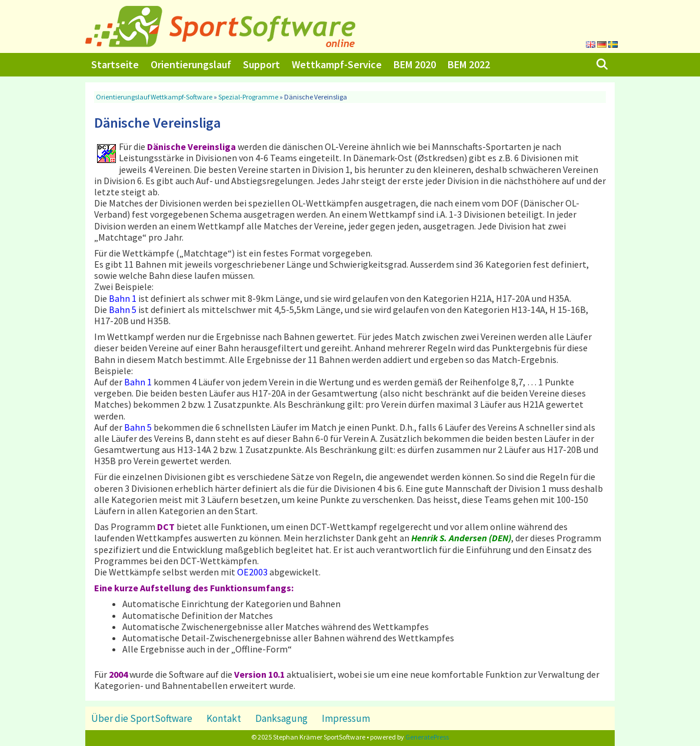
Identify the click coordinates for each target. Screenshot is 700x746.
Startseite (115, 64)
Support (261, 64)
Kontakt (224, 718)
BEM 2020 (415, 64)
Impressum (346, 718)
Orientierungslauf (191, 64)
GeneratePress (427, 737)
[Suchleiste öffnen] (602, 65)
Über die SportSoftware (142, 718)
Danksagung (281, 718)
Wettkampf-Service (337, 64)
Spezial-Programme (248, 97)
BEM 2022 (469, 64)
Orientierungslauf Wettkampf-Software (154, 97)
